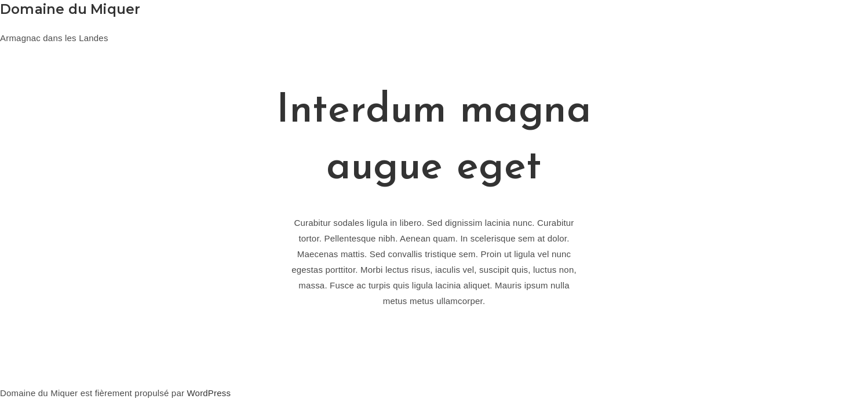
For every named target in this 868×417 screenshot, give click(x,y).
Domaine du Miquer (70, 9)
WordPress (209, 393)
